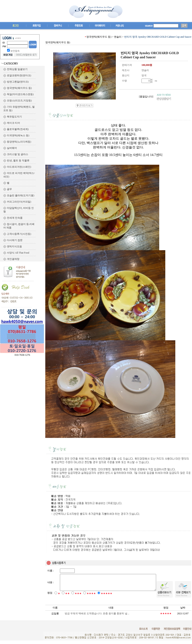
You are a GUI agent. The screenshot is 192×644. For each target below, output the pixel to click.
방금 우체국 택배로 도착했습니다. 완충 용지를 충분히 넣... (97, 617)
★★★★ (91, 597)
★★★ (78, 597)
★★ (67, 597)
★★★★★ (107, 597)
